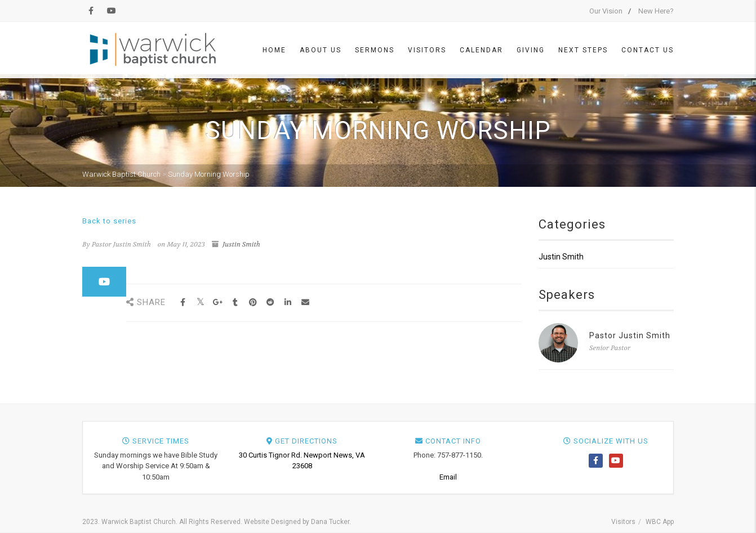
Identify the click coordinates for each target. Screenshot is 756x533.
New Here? (656, 11)
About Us (321, 50)
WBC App (660, 522)
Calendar (481, 50)
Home (274, 50)
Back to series (109, 221)
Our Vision (606, 11)
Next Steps (583, 50)
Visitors (427, 50)
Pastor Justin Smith (630, 335)
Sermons (375, 50)
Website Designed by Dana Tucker (297, 522)
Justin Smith (241, 244)
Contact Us (648, 50)
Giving (531, 50)
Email (448, 477)
